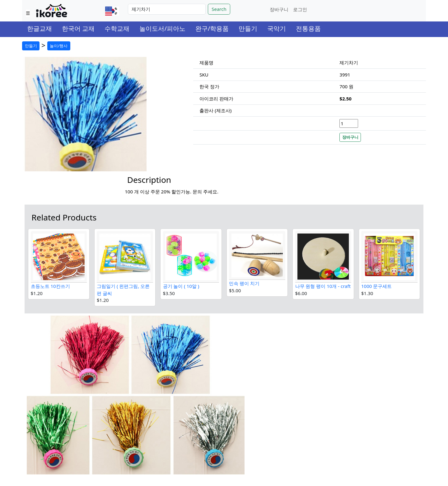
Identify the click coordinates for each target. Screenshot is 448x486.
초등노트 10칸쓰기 (50, 286)
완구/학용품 (212, 28)
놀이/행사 (59, 46)
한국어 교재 (78, 28)
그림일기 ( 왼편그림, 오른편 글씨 (123, 290)
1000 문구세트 (376, 286)
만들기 (248, 28)
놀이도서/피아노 (162, 28)
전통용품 (308, 28)
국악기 (277, 28)
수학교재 (117, 28)
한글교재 (40, 28)
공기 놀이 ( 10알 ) (181, 286)
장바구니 (279, 9)
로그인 (300, 9)
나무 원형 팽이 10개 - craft (323, 286)
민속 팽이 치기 (244, 283)
